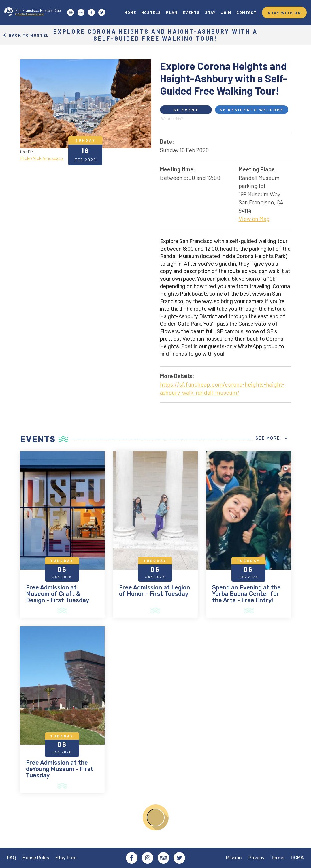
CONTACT (246, 12)
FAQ (12, 858)
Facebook (132, 858)
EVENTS (191, 12)
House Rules (36, 858)
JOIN (226, 12)
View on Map (254, 219)
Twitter (179, 858)
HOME (130, 12)
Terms (278, 858)
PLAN (172, 12)
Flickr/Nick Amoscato (42, 158)
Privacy (257, 858)
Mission (234, 858)
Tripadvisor (163, 858)
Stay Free (66, 858)
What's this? (172, 118)
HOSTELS (151, 12)
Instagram (148, 858)
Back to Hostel (26, 35)
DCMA (297, 858)
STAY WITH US (284, 13)
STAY (210, 12)
